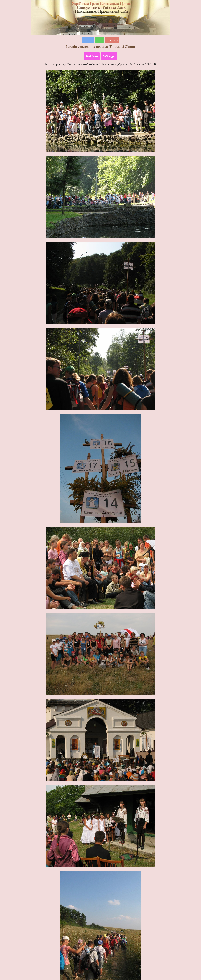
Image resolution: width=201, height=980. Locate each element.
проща (100, 40)
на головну (88, 40)
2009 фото (92, 56)
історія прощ (112, 40)
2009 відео (109, 56)
